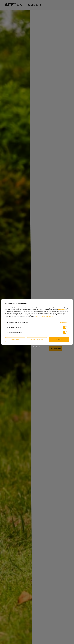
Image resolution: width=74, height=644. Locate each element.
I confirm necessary (37, 340)
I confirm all (59, 340)
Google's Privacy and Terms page (45, 317)
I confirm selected (15, 340)
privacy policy (62, 310)
